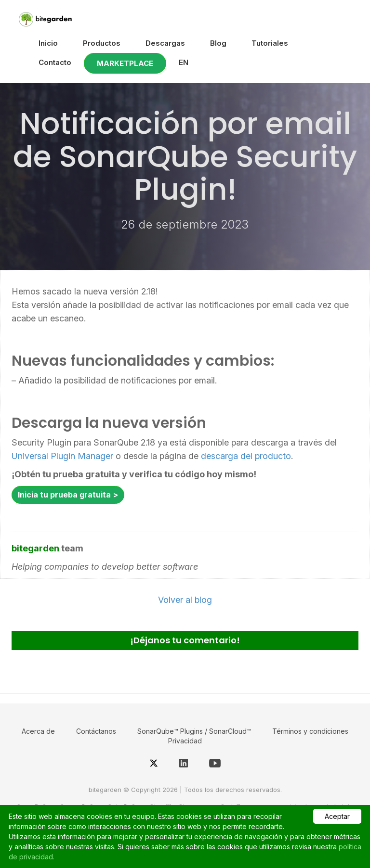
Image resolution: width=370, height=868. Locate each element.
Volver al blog (185, 600)
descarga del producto (246, 456)
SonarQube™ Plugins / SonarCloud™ (194, 731)
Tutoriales (270, 43)
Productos (102, 43)
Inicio (48, 43)
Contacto (55, 62)
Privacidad (185, 741)
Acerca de (38, 731)
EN (184, 62)
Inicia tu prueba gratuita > (68, 495)
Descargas (165, 43)
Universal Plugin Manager (62, 456)
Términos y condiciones (310, 731)
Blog (218, 43)
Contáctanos (96, 731)
